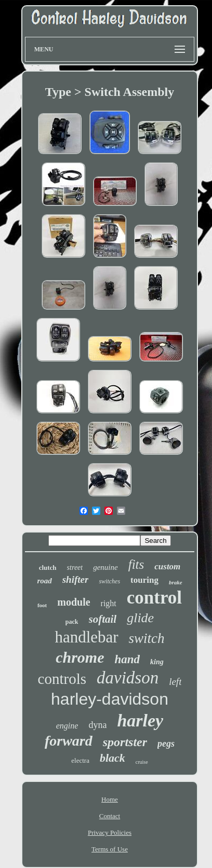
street (75, 568)
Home (110, 799)
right (109, 603)
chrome (80, 657)
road (44, 581)
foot (42, 605)
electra (80, 760)
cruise (142, 762)
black (112, 758)
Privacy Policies (110, 832)
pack (72, 622)
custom (167, 566)
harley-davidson (110, 699)
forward (69, 741)
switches (109, 581)
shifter (76, 579)
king (157, 662)
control (154, 598)
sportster (125, 742)
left (175, 682)
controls (62, 679)
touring (144, 580)
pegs (166, 744)
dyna (97, 725)
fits (136, 564)
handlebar (86, 637)
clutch (48, 568)
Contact (110, 816)
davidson (128, 678)
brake (176, 582)
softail (103, 619)
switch (147, 638)
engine (67, 726)
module (74, 602)
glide (140, 618)
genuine (105, 567)
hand (128, 659)
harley (140, 720)
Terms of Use (110, 849)
